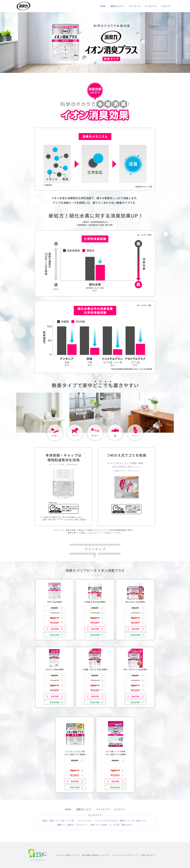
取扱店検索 (55, 635)
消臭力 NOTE (127, 825)
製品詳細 (55, 629)
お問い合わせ (147, 855)
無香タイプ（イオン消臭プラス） (133, 821)
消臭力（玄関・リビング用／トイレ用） (59, 821)
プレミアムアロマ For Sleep (106, 821)
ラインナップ (135, 6)
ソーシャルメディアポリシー (124, 855)
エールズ (113, 825)
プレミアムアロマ (85, 821)
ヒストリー (166, 6)
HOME (103, 6)
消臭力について (117, 6)
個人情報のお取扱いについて (94, 855)
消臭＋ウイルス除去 (99, 825)
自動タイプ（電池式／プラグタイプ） (73, 825)
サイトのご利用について (67, 855)
